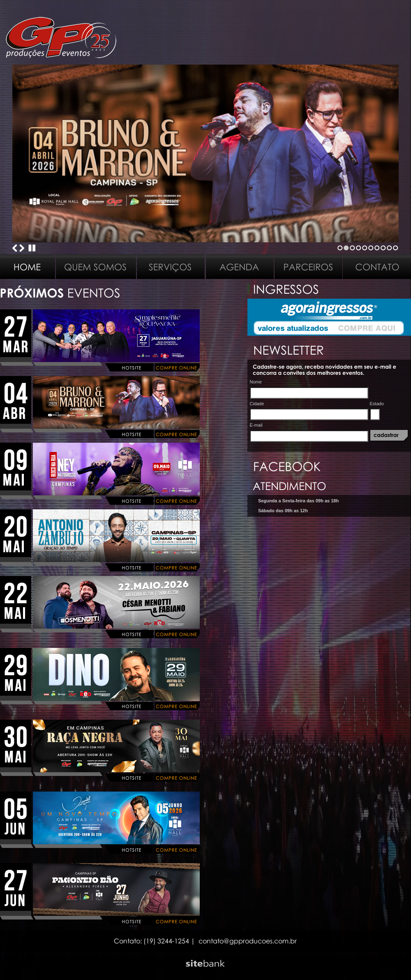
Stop (32, 248)
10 (396, 248)
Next (22, 248)
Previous (15, 248)
